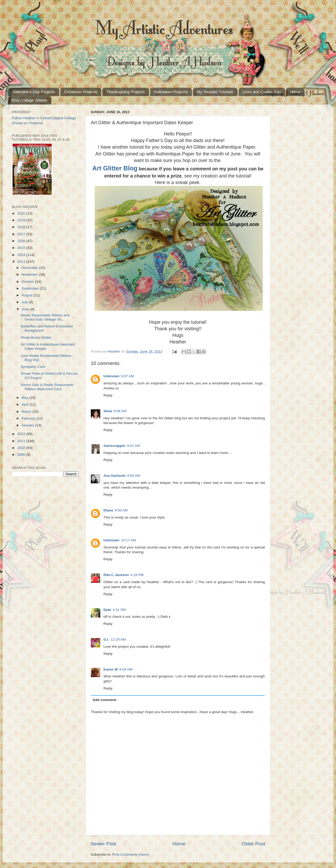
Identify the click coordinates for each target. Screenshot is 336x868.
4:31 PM (119, 610)
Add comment (104, 700)
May (25, 398)
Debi (107, 610)
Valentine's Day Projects (34, 92)
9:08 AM (120, 411)
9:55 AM (134, 476)
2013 (22, 262)
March (27, 412)
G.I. (106, 639)
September (31, 288)
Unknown (111, 376)
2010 (22, 448)
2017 (22, 234)
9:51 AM (134, 446)
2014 (22, 255)
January (28, 425)
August (28, 295)
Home (295, 92)
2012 (22, 434)
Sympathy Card (33, 367)
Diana (108, 510)
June (26, 309)
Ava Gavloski (114, 476)
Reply (108, 395)
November (30, 274)
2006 (22, 455)
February (29, 418)
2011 (22, 441)
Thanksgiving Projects (126, 92)
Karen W (111, 669)
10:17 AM (128, 540)
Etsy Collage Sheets (30, 100)
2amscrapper (114, 446)
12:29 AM (118, 639)
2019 (22, 220)
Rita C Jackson (116, 575)
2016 (22, 241)
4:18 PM (137, 575)
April (26, 404)
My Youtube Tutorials (215, 92)
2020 (22, 213)
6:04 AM (126, 669)
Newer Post (103, 844)
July (25, 302)
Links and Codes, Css (262, 92)
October (28, 282)
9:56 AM (121, 510)
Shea (108, 411)
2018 (22, 227)
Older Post (253, 844)
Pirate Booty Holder (36, 338)
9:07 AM (128, 376)
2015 (22, 248)
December (30, 268)
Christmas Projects (81, 92)
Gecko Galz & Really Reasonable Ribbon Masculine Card (47, 387)
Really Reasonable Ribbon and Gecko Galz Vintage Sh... (45, 317)
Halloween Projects (171, 92)
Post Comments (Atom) (131, 854)
